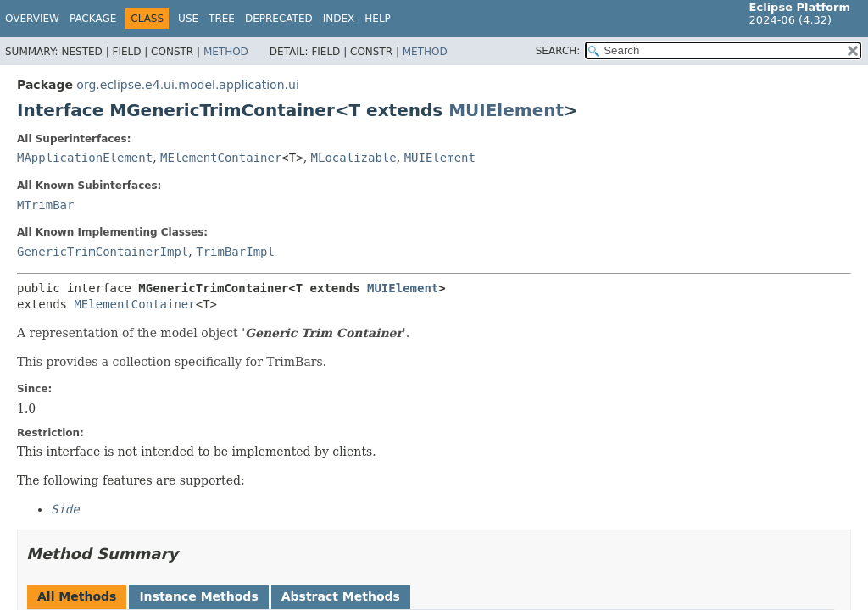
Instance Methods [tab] (198, 596)
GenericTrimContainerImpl (103, 252)
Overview (32, 19)
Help (378, 19)
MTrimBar (45, 205)
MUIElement (506, 110)
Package (93, 19)
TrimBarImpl (235, 252)
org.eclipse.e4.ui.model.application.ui (187, 85)
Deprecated (279, 19)
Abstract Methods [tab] (341, 596)
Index (339, 19)
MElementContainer (221, 158)
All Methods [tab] (77, 596)
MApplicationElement (85, 158)
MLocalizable (354, 158)
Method (226, 52)
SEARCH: (558, 51)
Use (188, 19)
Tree (222, 19)
